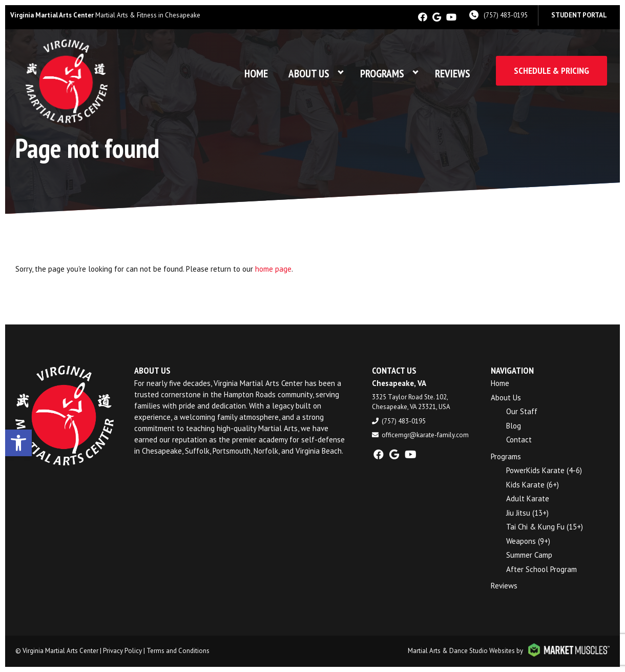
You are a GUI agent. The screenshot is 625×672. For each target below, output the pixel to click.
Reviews (453, 74)
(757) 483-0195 (506, 15)
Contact (519, 440)
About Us (309, 74)
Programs (382, 74)
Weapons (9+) (528, 541)
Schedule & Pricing (551, 70)
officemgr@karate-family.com (425, 435)
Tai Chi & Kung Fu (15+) (545, 527)
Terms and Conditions (178, 651)
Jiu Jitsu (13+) (527, 513)
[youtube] (451, 17)
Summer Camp (529, 555)
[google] (437, 17)
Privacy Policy (122, 651)
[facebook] (423, 17)
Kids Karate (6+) (533, 485)
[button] (18, 443)
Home (256, 74)
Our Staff (522, 411)
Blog (514, 426)
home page (273, 269)
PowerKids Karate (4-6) (544, 470)
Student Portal (579, 15)
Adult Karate (528, 498)
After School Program (541, 569)
